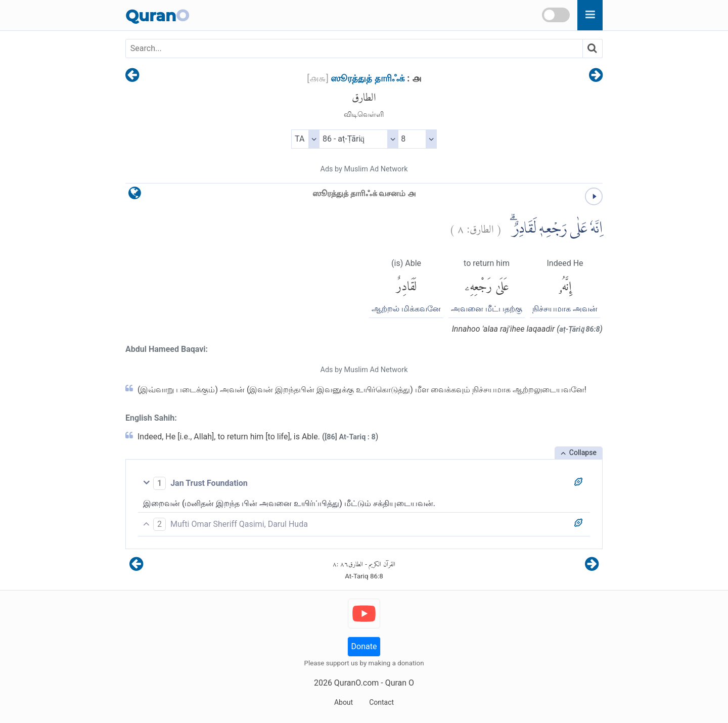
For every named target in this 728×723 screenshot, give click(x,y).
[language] (135, 195)
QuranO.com (356, 683)
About (344, 702)
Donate (364, 646)
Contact (381, 702)
